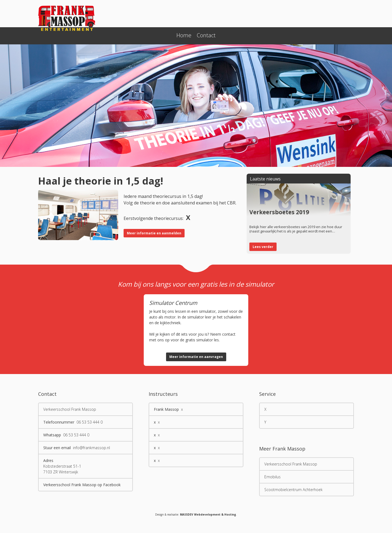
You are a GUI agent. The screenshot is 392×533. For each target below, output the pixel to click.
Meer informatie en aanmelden (154, 233)
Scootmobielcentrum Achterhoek (293, 490)
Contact (206, 35)
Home (184, 35)
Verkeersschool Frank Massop (291, 464)
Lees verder (263, 247)
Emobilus (272, 477)
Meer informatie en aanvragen (196, 357)
